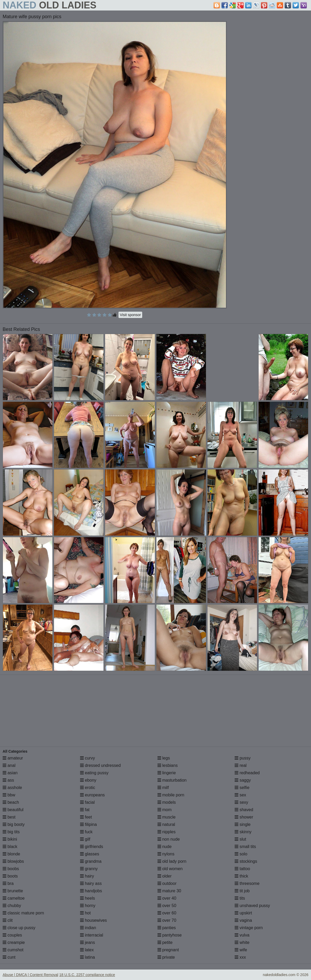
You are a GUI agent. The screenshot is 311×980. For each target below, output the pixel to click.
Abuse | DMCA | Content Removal (30, 975)
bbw (9, 795)
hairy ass (91, 883)
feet (86, 817)
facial (87, 802)
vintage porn (249, 928)
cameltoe (14, 898)
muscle (167, 817)
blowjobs (13, 861)
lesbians (168, 765)
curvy (88, 758)
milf (163, 788)
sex (240, 795)
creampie (14, 942)
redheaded (247, 773)
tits (240, 898)
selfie (242, 788)
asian (10, 773)
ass (8, 780)
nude (165, 847)
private (166, 957)
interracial (92, 935)
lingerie (167, 773)
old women (170, 869)
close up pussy (19, 928)
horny (88, 906)
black (10, 847)
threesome (247, 883)
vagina (243, 920)
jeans (88, 942)
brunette (13, 891)
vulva (242, 935)
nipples (167, 832)
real (241, 765)
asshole (12, 788)
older (165, 876)
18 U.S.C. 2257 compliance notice (87, 975)
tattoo (242, 869)
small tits (245, 847)
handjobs (91, 891)
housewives (93, 920)
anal (9, 765)
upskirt (243, 913)
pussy (243, 758)
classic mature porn (23, 913)
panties (167, 928)
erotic (88, 788)
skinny (243, 832)
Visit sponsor (130, 315)
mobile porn (171, 795)
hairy (87, 876)
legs (164, 758)
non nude (169, 839)
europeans (92, 795)
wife (241, 950)
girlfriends (92, 847)
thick (241, 876)
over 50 (167, 906)
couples (12, 935)
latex (87, 950)
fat (85, 810)
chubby (12, 906)
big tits (11, 832)
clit (8, 920)
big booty (14, 824)
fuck (86, 832)
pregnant (168, 950)
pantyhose (170, 935)
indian (88, 928)
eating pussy (94, 773)
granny (89, 869)
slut (240, 839)
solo (241, 854)
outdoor (167, 883)
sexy (241, 802)
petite (165, 942)
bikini (10, 839)
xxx (240, 957)
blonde (11, 854)
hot (85, 913)
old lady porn (172, 861)
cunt (9, 957)
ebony (88, 780)
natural (166, 824)
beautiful (13, 810)
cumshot (13, 950)
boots (10, 876)
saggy (243, 780)
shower (244, 817)
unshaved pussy (252, 906)
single (243, 824)
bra (8, 883)
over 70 (167, 920)
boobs (11, 869)
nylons (166, 854)
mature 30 (169, 891)
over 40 (167, 898)
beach (11, 802)
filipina (88, 824)
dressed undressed (100, 765)
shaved (244, 810)
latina (88, 957)
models (167, 802)
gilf (85, 839)
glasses (90, 854)
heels (88, 898)
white (242, 942)
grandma (91, 861)
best (9, 817)
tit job (242, 891)
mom (165, 810)
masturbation (172, 780)
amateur (13, 758)
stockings (246, 861)
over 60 (167, 913)
